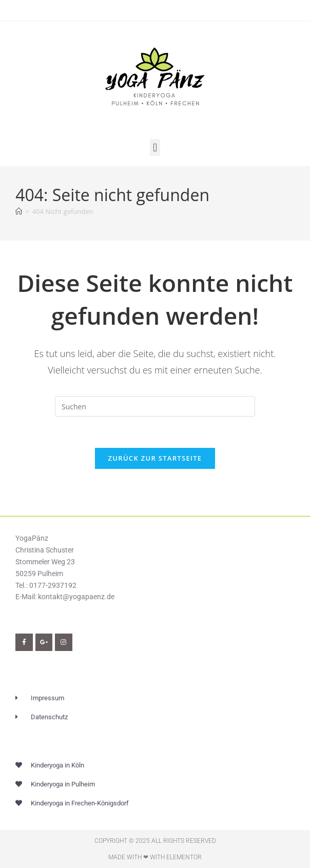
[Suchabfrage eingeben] (155, 406)
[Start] (19, 211)
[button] (155, 147)
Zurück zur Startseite (155, 458)
